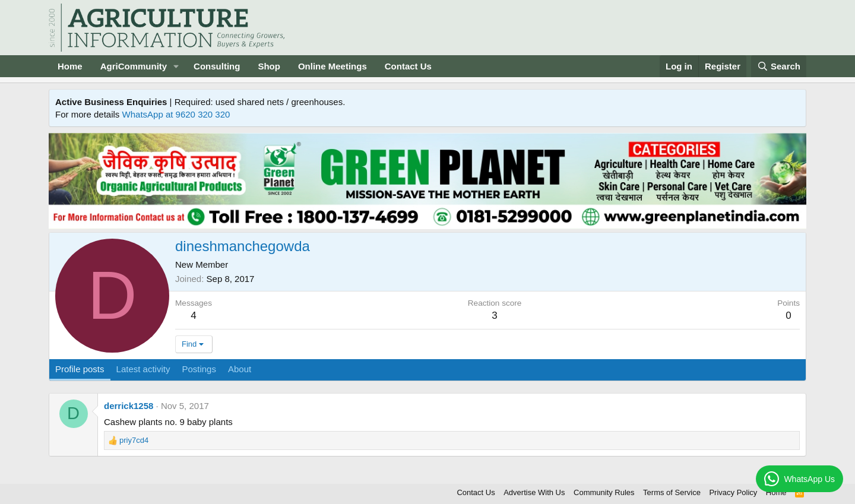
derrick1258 (129, 406)
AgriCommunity (134, 66)
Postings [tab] (199, 369)
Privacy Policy (733, 492)
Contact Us (408, 66)
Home (70, 66)
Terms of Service (672, 492)
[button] (176, 66)
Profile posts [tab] (80, 369)
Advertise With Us (534, 492)
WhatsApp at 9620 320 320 (176, 114)
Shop (269, 66)
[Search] (779, 66)
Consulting (217, 66)
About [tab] (240, 369)
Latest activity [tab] (143, 369)
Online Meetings (332, 66)
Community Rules (604, 492)
